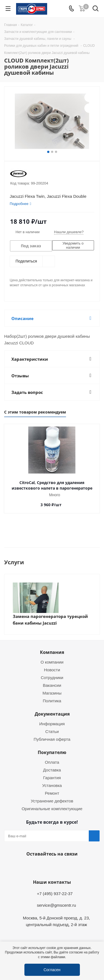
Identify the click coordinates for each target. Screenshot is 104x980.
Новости (52, 670)
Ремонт (52, 793)
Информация (52, 724)
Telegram (37, 867)
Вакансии (52, 685)
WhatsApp (51, 867)
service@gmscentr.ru (56, 905)
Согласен (52, 970)
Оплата (52, 762)
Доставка (52, 770)
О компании (52, 662)
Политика (52, 701)
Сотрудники (52, 677)
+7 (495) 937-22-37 (55, 893)
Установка (52, 785)
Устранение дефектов (52, 801)
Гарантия (52, 778)
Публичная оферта (52, 739)
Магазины (52, 693)
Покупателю (52, 752)
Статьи (52, 731)
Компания (52, 652)
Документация (52, 714)
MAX (65, 867)
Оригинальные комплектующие (52, 809)
